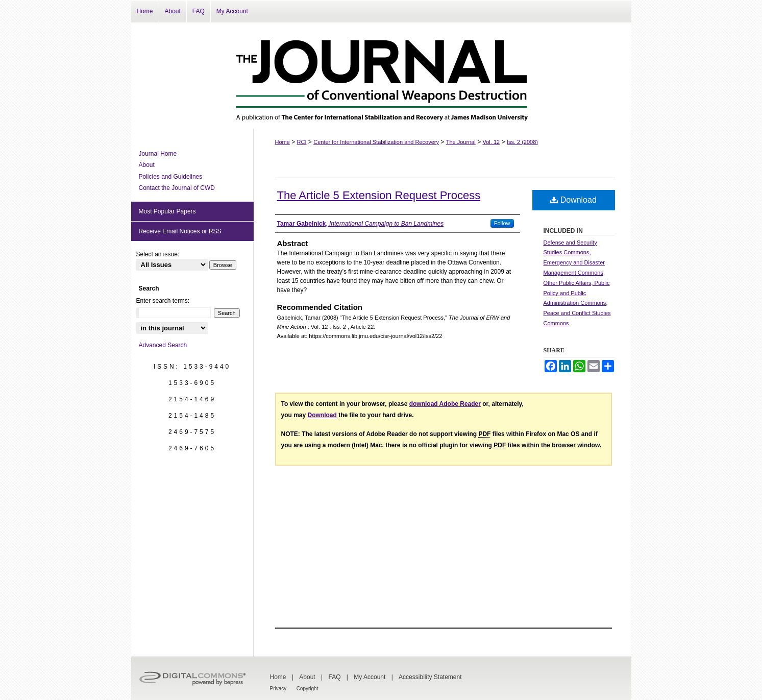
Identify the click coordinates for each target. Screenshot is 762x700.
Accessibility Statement (430, 677)
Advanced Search (163, 345)
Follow (502, 223)
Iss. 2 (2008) (522, 142)
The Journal (461, 142)
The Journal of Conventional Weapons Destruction (381, 76)
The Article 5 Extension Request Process (379, 195)
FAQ (334, 677)
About (147, 165)
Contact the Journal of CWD (177, 188)
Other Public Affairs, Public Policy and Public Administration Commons (577, 293)
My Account (370, 677)
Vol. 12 (491, 142)
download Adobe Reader (445, 404)
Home (282, 142)
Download (573, 200)
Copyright (308, 689)
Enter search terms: (163, 301)
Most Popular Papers (167, 211)
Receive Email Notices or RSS (180, 231)
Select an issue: (158, 254)
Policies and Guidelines (171, 177)
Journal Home (158, 154)
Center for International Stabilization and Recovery (376, 142)
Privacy (278, 689)
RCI (302, 142)
